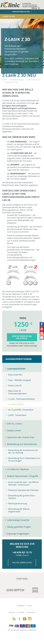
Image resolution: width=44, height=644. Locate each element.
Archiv (30, 606)
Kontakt (21, 612)
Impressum (31, 612)
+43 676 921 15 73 (22, 552)
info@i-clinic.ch (22, 555)
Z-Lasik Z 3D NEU (11, 82)
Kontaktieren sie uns (22, 12)
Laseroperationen (33, 79)
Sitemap (12, 612)
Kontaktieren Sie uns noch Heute (22, 337)
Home (5, 79)
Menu (36, 8)
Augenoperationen (17, 79)
